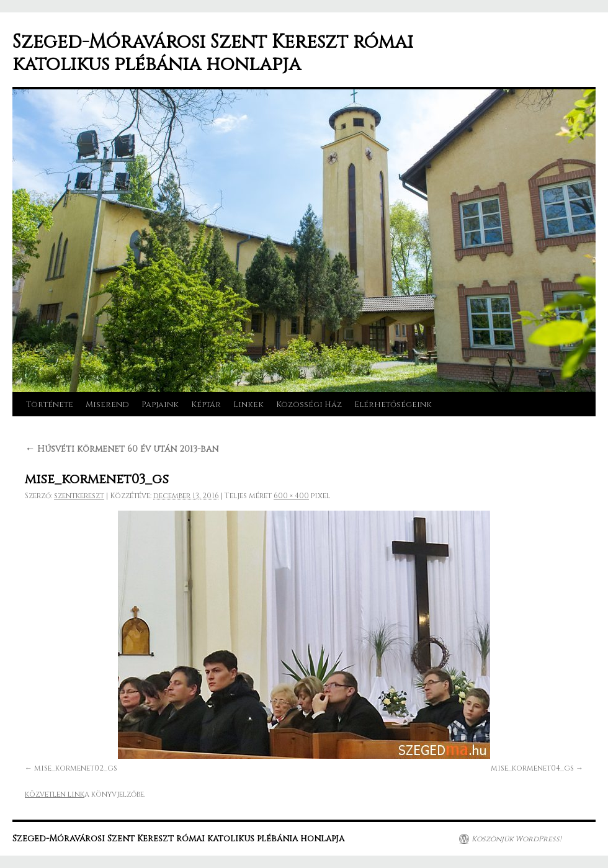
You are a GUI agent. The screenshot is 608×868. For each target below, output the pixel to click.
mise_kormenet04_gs (532, 768)
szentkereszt (79, 496)
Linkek (248, 405)
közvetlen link (55, 794)
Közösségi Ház (309, 405)
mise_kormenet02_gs (76, 768)
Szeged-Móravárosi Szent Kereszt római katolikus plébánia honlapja (213, 53)
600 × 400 (291, 496)
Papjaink (160, 405)
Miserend (107, 405)
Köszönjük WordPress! (516, 839)
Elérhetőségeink (393, 405)
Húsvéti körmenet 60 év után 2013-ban (122, 449)
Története (50, 405)
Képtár (206, 405)
